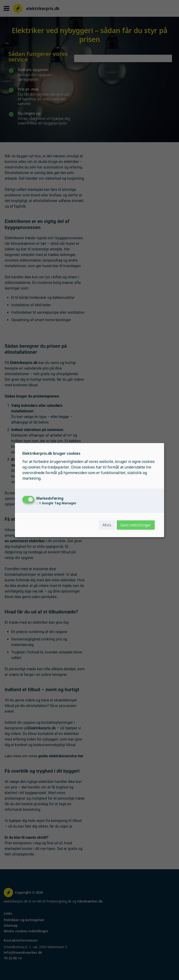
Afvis (107, 525)
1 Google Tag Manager (56, 503)
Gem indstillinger (136, 525)
